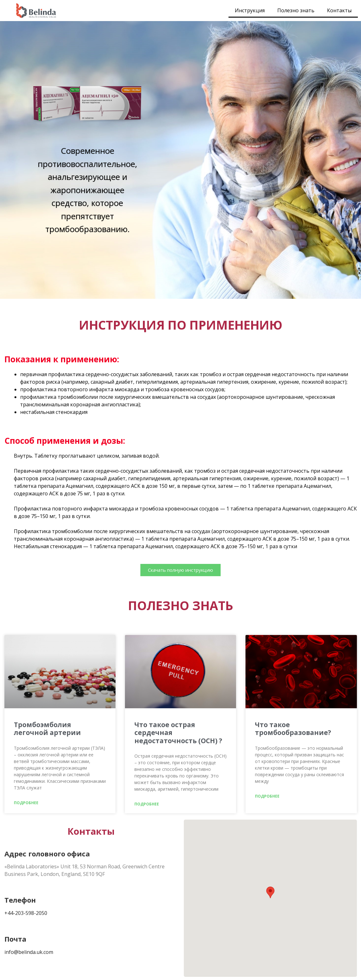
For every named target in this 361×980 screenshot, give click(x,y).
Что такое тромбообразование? (293, 729)
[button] (270, 892)
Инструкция (250, 10)
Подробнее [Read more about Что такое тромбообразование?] (267, 796)
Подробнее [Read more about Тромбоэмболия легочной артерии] (26, 803)
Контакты (339, 10)
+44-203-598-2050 (26, 913)
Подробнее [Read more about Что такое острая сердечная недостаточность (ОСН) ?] (147, 804)
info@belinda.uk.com (29, 952)
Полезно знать (296, 10)
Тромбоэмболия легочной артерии (47, 729)
